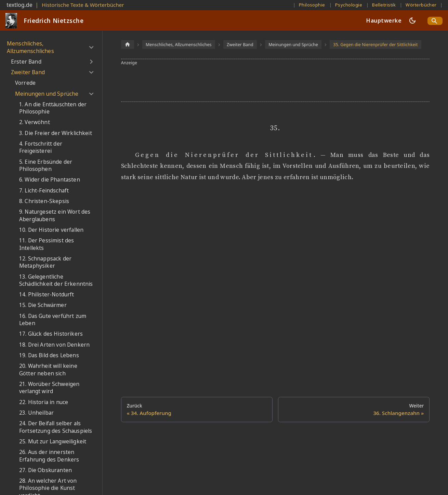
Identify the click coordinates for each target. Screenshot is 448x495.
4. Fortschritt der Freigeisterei (41, 148)
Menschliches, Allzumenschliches (30, 47)
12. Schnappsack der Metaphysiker (45, 262)
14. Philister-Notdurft (47, 295)
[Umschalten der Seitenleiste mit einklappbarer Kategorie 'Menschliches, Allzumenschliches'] (91, 47)
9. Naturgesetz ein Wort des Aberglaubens (55, 216)
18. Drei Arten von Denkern (54, 345)
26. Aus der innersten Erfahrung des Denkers (49, 456)
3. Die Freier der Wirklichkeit (56, 133)
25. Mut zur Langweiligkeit (53, 442)
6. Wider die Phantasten (50, 180)
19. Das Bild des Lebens (49, 355)
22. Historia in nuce (44, 402)
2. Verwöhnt (35, 122)
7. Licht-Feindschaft (44, 191)
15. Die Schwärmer (43, 305)
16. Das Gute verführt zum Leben (53, 320)
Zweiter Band (28, 72)
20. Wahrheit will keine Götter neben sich (48, 370)
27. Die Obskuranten (45, 470)
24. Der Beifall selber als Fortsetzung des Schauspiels (56, 427)
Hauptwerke (384, 21)
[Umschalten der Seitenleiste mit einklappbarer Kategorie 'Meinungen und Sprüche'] (91, 94)
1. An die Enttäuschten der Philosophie (53, 108)
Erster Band (26, 62)
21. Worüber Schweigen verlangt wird (49, 388)
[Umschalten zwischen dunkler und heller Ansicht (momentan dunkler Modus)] (412, 21)
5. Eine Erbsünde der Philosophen (46, 166)
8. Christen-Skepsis (44, 201)
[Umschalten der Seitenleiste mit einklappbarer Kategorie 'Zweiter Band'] (91, 72)
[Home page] (128, 44)
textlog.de (19, 5)
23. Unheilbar (36, 413)
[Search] (435, 21)
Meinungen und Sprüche (47, 94)
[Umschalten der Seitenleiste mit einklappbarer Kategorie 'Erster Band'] (91, 62)
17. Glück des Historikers (51, 334)
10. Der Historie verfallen (51, 230)
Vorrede (25, 83)
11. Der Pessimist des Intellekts (47, 244)
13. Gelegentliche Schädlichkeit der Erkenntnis (56, 280)
